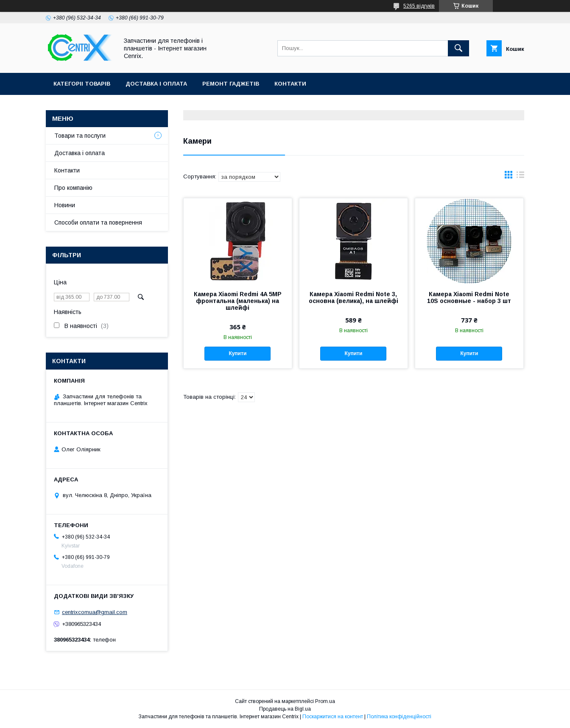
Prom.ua (325, 701)
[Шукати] (458, 48)
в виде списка (520, 177)
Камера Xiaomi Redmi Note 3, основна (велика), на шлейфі (353, 297)
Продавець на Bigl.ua (285, 709)
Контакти (290, 84)
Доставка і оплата (156, 84)
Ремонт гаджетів (231, 84)
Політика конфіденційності (399, 717)
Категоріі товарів (82, 84)
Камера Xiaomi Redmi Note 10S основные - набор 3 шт (469, 297)
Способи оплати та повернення (98, 222)
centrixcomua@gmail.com (95, 612)
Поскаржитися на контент (333, 717)
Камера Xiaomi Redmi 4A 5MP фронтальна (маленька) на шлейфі (238, 301)
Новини (65, 205)
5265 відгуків (419, 6)
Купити (237, 353)
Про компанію (73, 188)
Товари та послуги (80, 136)
